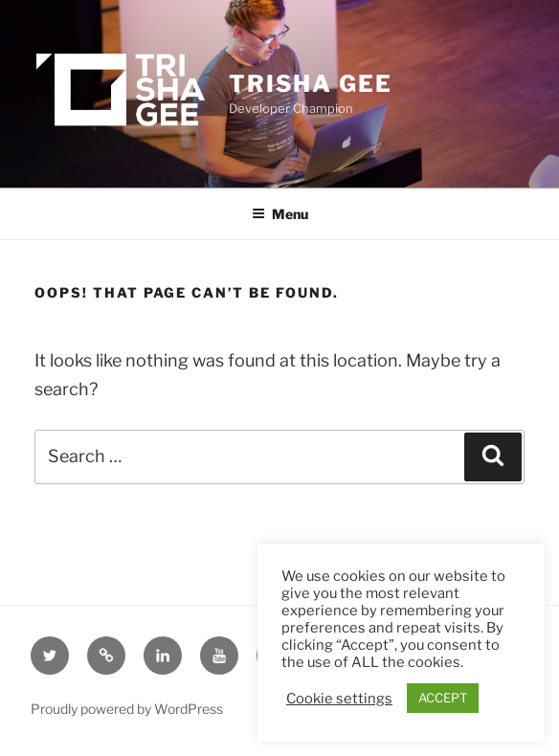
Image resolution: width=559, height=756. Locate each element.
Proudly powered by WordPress (127, 709)
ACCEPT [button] (443, 698)
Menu (280, 214)
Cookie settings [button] (339, 699)
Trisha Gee (311, 84)
